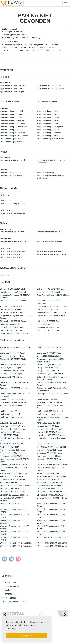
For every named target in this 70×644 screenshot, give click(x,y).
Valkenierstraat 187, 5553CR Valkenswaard (11, 499)
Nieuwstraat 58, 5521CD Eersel (50, 459)
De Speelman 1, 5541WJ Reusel (13, 371)
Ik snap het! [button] (27, 635)
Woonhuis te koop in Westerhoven (51, 139)
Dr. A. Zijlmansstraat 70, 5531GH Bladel (53, 394)
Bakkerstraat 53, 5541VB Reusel (50, 347)
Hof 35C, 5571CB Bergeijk (10, 309)
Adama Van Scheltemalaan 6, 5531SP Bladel (15, 349)
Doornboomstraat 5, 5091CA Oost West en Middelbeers (53, 389)
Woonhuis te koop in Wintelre (12, 142)
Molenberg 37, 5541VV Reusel (12, 453)
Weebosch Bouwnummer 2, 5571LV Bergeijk (51, 516)
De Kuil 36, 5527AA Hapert (11, 368)
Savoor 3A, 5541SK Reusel (11, 330)
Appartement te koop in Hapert (12, 92)
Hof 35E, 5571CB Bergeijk (47, 309)
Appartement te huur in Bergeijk (13, 160)
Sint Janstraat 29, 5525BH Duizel (50, 486)
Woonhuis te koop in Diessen (49, 114)
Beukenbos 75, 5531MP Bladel (49, 353)
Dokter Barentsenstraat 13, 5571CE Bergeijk (14, 384)
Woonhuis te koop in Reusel (48, 130)
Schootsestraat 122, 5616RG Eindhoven (53, 483)
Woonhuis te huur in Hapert (11, 176)
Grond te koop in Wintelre (47, 101)
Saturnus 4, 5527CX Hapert (48, 480)
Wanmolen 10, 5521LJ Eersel (12, 504)
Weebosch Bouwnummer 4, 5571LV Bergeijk (51, 522)
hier (34, 50)
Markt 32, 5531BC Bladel (47, 444)
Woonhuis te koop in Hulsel (48, 123)
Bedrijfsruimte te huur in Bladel (12, 232)
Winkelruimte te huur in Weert (12, 258)
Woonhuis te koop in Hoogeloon (13, 123)
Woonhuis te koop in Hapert (48, 120)
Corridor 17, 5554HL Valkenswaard (51, 315)
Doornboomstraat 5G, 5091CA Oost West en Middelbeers (16, 395)
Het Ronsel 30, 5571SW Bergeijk (50, 411)
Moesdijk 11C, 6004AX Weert (12, 327)
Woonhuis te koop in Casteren (12, 114)
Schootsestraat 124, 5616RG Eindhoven (16, 486)
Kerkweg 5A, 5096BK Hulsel (48, 426)
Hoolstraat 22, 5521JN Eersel (12, 417)
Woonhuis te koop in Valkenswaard (14, 136)
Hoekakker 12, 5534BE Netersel (50, 414)
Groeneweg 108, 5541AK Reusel (13, 402)
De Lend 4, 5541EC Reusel (11, 312)
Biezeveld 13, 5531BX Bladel (49, 356)
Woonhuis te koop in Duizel (11, 117)
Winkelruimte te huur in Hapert (12, 255)
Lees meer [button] (11, 629)
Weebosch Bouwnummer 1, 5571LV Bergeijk (51, 505)
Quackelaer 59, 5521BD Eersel (12, 480)
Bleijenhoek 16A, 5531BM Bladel (13, 289)
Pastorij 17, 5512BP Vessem (11, 476)
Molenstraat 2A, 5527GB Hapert (50, 453)
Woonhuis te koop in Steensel (49, 133)
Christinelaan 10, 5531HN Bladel (13, 365)
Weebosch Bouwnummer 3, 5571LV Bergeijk (14, 522)
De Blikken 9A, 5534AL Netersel (50, 365)
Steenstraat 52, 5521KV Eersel (12, 492)
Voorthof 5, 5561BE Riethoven (12, 306)
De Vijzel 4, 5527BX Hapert (48, 371)
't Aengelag (4, 275)
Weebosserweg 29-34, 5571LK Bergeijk (53, 546)
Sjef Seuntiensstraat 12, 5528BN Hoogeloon (50, 302)
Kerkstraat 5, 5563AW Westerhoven (14, 426)
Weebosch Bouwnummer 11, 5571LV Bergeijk (52, 510)
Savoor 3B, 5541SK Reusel (48, 330)
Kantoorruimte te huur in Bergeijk (13, 242)
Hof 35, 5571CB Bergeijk (10, 324)
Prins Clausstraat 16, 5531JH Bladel (51, 476)
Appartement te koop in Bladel (49, 85)
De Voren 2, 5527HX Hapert (11, 374)
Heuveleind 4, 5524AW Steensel (13, 292)
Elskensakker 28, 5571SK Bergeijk (14, 321)
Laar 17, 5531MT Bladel (10, 435)
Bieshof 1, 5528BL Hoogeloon (12, 356)
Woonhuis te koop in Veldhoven (50, 136)
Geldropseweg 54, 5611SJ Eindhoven (52, 312)
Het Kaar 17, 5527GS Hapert (12, 411)
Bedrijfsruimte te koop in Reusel (13, 204)
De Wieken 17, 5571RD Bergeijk (50, 374)
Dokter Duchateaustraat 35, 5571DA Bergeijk (51, 384)
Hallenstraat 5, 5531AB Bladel (49, 321)
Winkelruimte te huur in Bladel (49, 252)
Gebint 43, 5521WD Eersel (48, 399)
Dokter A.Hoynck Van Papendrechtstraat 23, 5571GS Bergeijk (53, 378)
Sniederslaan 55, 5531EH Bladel (50, 489)
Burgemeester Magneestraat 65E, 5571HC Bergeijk (50, 360)
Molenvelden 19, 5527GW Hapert (13, 456)
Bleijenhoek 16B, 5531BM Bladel (13, 359)
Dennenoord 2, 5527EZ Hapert (12, 377)
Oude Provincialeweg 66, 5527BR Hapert (53, 295)
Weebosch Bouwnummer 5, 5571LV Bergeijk (14, 527)
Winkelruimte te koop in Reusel (12, 213)
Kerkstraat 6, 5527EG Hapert (49, 324)
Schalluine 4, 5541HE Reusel (12, 483)
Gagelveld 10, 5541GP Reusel (12, 399)
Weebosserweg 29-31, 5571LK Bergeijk (16, 546)
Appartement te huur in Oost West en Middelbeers (52, 162)
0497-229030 (11, 598)
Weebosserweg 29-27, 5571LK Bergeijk (53, 537)
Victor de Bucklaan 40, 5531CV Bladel (52, 498)
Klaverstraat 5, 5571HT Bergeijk (50, 429)
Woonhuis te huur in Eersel (48, 173)
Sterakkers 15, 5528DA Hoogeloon (14, 495)
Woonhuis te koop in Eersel (48, 117)
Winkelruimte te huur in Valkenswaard (52, 255)
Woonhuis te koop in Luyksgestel (50, 127)
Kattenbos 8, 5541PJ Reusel (48, 292)
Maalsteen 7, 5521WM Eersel (12, 444)
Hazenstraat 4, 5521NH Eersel (12, 406)
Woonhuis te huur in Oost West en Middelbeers (51, 177)
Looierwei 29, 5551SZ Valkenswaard (52, 438)
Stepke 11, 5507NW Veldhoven (49, 492)
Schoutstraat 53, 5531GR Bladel (13, 301)
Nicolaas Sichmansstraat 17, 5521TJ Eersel (15, 460)
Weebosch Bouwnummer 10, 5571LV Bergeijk (15, 510)
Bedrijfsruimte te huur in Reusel (49, 232)
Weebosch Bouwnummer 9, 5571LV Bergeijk (14, 539)
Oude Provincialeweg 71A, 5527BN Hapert (51, 469)
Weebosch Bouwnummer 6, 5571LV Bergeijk (51, 527)
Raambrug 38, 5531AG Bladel (49, 327)
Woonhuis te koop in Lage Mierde (13, 127)
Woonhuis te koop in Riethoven (12, 133)
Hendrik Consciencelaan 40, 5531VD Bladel (52, 407)
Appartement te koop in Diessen (13, 88)
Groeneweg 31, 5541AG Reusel (50, 402)
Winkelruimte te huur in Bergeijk (13, 252)
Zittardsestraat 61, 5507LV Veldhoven (52, 306)
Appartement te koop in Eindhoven (51, 88)
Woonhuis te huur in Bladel (11, 173)
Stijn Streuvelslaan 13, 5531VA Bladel (52, 495)
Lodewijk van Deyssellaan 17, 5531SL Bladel (15, 439)
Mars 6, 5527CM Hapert (10, 447)
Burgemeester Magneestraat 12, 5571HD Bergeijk (16, 317)
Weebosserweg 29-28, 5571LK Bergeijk (16, 543)
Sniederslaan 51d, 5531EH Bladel (13, 489)
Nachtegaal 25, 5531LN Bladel (49, 456)
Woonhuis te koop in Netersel (12, 130)
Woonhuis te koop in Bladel (48, 111)
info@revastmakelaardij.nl (16, 602)
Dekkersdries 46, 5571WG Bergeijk (51, 289)
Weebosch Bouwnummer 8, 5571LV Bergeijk (51, 533)
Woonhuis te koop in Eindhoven (13, 120)
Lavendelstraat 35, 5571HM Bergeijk (51, 435)
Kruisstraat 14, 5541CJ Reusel (49, 432)
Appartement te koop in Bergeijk (13, 85)
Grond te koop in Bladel (9, 101)
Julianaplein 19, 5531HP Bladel (12, 423)
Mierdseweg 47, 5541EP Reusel (13, 450)
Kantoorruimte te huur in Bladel (49, 242)
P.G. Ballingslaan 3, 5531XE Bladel (14, 473)
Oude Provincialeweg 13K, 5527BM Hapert (14, 469)
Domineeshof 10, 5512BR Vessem (14, 388)
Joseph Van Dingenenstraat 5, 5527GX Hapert (53, 419)
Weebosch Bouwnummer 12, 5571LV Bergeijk (15, 516)
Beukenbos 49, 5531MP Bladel (12, 353)
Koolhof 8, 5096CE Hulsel (10, 432)
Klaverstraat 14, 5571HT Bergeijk (13, 429)
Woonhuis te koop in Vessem (12, 139)
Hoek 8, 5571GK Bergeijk (10, 414)
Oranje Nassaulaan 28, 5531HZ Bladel (52, 465)
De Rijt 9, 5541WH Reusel (47, 368)
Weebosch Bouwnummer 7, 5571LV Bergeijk (14, 533)
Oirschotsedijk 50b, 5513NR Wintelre (15, 465)
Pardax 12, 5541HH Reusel (48, 473)
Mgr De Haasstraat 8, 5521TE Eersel (52, 447)
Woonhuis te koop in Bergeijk (12, 111)
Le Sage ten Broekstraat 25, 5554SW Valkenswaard (15, 296)
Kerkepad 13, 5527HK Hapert (49, 423)
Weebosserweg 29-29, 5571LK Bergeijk (53, 543)
